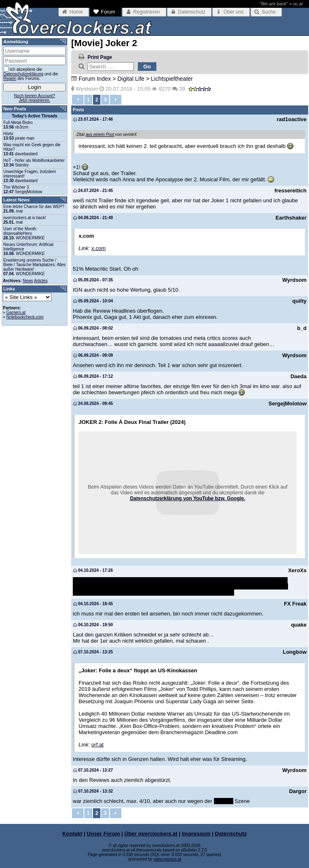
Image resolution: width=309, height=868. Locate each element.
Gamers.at (16, 312)
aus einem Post (100, 135)
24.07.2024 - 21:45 (93, 191)
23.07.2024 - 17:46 (93, 119)
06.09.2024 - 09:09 (93, 355)
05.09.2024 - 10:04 (93, 301)
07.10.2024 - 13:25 (93, 652)
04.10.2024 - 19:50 (93, 625)
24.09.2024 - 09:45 (93, 404)
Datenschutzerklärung (23, 74)
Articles (41, 281)
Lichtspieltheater (172, 79)
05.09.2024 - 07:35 (93, 280)
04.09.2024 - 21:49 (93, 218)
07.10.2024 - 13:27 (93, 770)
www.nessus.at (168, 859)
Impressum (196, 834)
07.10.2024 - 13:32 (93, 791)
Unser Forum (103, 834)
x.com (99, 248)
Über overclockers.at (151, 834)
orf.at (98, 745)
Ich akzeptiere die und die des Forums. (31, 74)
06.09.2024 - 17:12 (93, 376)
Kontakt (72, 834)
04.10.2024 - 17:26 (93, 570)
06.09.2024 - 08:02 (93, 328)
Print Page (100, 57)
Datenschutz (231, 834)
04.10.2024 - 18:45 (93, 604)
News (28, 281)
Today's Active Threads (35, 116)
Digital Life (131, 79)
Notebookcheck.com (25, 317)
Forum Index (95, 79)
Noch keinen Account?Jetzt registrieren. (35, 98)
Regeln (10, 78)
